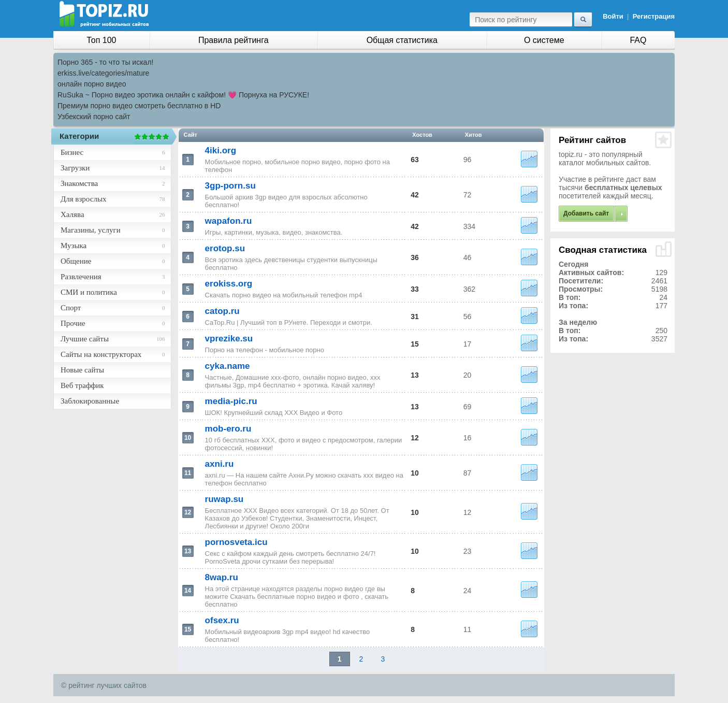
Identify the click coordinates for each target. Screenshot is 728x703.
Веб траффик (82, 385)
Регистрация (654, 16)
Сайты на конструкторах (101, 354)
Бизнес (72, 152)
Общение (76, 261)
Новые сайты (82, 370)
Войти (613, 16)
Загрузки (75, 168)
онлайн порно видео (92, 84)
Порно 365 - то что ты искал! (105, 62)
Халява (72, 214)
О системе (544, 40)
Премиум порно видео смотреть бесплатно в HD (139, 106)
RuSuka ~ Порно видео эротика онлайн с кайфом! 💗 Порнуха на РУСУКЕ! (183, 95)
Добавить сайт (586, 213)
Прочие (73, 323)
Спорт (71, 308)
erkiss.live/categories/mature (103, 73)
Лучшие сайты (85, 339)
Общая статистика (402, 40)
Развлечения (81, 277)
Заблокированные (90, 401)
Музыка (74, 246)
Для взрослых (83, 199)
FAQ (638, 40)
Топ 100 (101, 40)
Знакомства (79, 183)
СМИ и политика (89, 292)
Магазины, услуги (91, 230)
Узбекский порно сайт (94, 117)
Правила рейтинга (234, 40)
